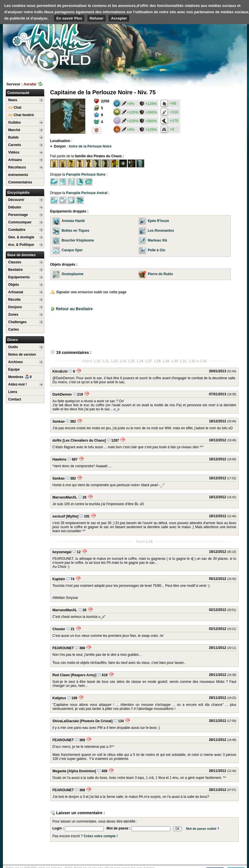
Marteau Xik (158, 240)
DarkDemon (62, 394)
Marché (14, 130)
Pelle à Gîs (157, 250)
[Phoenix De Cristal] (96, 721)
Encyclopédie (19, 193)
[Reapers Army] (84, 675)
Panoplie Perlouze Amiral (87, 193)
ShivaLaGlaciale (66, 721)
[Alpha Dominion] (82, 771)
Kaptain (59, 579)
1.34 (203, 361)
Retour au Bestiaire (74, 309)
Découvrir (16, 200)
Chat (15, 108)
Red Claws (61, 675)
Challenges (18, 322)
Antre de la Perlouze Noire (90, 146)
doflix (57, 440)
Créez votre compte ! (101, 836)
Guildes (15, 122)
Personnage (18, 215)
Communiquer (20, 222)
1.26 (140, 361)
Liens (13, 392)
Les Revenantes (161, 231)
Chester (59, 629)
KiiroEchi (60, 371)
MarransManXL (65, 497)
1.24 (123, 361)
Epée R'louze (159, 221)
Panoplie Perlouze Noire (86, 175)
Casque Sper (72, 250)
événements (18, 175)
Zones (13, 315)
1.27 (149, 361)
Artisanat (16, 292)
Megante (60, 771)
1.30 (174, 361)
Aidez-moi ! (18, 384)
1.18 (149, 542)
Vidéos (14, 152)
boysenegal (62, 552)
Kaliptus (59, 698)
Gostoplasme (73, 274)
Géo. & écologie (21, 237)
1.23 (114, 361)
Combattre (17, 230)
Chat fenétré (21, 115)
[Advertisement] (117, 328)
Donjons (15, 307)
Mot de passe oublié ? (203, 829)
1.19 (97, 361)
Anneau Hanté (73, 221)
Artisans (15, 160)
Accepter (119, 18)
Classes (15, 262)
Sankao (59, 421)
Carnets (15, 145)
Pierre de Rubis (161, 274)
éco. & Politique (21, 245)
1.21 (106, 361)
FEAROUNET (63, 648)
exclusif (59, 516)
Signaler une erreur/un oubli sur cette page (88, 292)
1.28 (157, 361)
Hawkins (60, 459)
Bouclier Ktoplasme (78, 240)
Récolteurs (17, 167)
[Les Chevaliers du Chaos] (84, 440)
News (13, 100)
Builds (14, 137)
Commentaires (20, 182)
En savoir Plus (69, 18)
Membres (20, 377)
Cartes (14, 329)
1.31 (183, 361)
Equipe (14, 369)
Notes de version (22, 355)
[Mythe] (73, 516)
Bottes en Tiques (76, 231)
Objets (14, 285)
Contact (15, 399)
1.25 (131, 361)
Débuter (15, 207)
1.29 (166, 361)
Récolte (15, 300)
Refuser (96, 18)
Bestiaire (16, 270)
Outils (13, 347)
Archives (16, 362)
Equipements (19, 277)
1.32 (192, 361)
